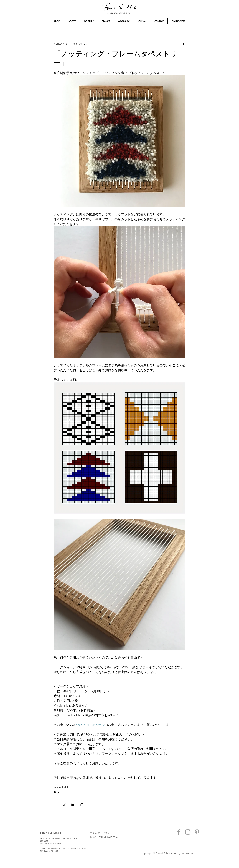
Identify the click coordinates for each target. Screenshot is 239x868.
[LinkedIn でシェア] (73, 804)
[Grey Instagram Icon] (188, 832)
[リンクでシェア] (81, 804)
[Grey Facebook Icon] (179, 832)
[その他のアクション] (183, 44)
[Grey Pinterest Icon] (197, 832)
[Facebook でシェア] (55, 804)
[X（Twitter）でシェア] (64, 804)
